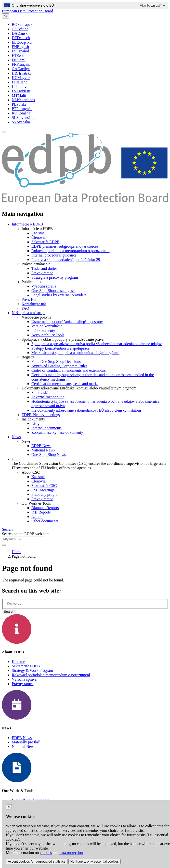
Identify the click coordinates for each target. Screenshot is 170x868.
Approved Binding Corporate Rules (59, 366)
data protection (71, 853)
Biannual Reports (45, 508)
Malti (19, 95)
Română (21, 113)
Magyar (21, 78)
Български (23, 24)
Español (20, 51)
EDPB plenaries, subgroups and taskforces (65, 246)
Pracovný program (46, 494)
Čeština (20, 29)
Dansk (20, 33)
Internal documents (46, 428)
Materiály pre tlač (26, 742)
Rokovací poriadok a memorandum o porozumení (71, 251)
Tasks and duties (44, 268)
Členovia (39, 237)
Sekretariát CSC (44, 486)
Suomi (19, 60)
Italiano (20, 82)
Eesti (18, 56)
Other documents (45, 521)
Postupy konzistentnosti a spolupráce (60, 348)
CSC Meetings (43, 490)
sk (6, 16)
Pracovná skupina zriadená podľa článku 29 (66, 260)
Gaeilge (21, 69)
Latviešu (21, 91)
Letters (37, 517)
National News (43, 450)
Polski (19, 104)
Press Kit (29, 299)
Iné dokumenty (43, 330)
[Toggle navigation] (4, 132)
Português (22, 109)
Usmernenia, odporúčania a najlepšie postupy (67, 322)
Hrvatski (21, 73)
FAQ (25, 308)
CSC (15, 459)
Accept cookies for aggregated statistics (37, 861)
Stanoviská (40, 393)
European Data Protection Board (27, 11)
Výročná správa (44, 286)
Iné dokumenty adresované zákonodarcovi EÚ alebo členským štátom (86, 410)
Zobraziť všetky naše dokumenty (57, 432)
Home (17, 552)
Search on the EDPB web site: (26, 534)
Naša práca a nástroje (28, 313)
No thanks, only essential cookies (95, 861)
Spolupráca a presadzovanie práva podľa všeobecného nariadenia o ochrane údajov (97, 344)
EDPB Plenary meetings (41, 415)
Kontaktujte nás (34, 304)
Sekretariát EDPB (45, 242)
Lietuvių (21, 87)
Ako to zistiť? (153, 5)
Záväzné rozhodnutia (48, 397)
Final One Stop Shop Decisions (56, 362)
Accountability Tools (48, 335)
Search (7, 529)
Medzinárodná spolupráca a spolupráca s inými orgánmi (75, 353)
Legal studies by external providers (59, 295)
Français (21, 64)
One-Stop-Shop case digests (53, 291)
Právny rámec (42, 273)
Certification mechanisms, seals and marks (65, 384)
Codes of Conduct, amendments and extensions (69, 370)
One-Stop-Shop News (49, 455)
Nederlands (23, 100)
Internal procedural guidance (54, 255)
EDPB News (41, 446)
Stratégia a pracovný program (55, 277)
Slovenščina (24, 118)
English (20, 47)
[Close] (9, 807)
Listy (35, 424)
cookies (46, 853)
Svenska (21, 122)
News (16, 437)
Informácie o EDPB (27, 224)
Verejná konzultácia (47, 326)
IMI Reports (41, 512)
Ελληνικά (22, 42)
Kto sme (38, 233)
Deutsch (21, 38)
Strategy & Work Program (32, 670)
